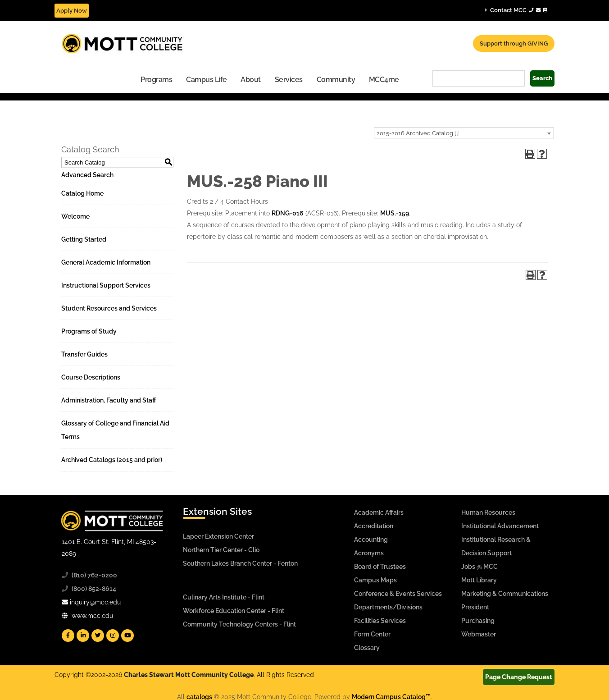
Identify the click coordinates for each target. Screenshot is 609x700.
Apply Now (72, 11)
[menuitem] (157, 79)
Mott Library (479, 580)
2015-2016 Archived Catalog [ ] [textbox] (418, 133)
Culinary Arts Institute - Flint (224, 597)
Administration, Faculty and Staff (109, 400)
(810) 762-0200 (94, 575)
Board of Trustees (380, 567)
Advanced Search (87, 175)
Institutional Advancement (500, 526)
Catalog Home (82, 193)
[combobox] (464, 133)
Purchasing (478, 621)
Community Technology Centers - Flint (239, 624)
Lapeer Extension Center (218, 536)
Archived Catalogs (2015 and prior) (112, 460)
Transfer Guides (84, 354)
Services (289, 80)
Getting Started (84, 239)
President (475, 607)
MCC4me (384, 80)
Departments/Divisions (388, 607)
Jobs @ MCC (479, 567)
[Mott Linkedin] (83, 636)
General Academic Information (106, 262)
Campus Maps (375, 580)
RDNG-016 (288, 213)
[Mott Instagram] (113, 636)
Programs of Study (89, 331)
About (251, 80)
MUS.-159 (395, 213)
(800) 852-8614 (94, 589)
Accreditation (374, 526)
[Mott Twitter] (98, 636)
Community (336, 80)
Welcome (75, 216)
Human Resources (488, 512)
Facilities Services (380, 621)
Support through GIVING (514, 43)
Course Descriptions (91, 377)
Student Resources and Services (109, 308)
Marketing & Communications (505, 594)
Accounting (371, 540)
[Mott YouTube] (127, 636)
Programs (156, 80)
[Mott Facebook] (68, 636)
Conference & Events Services (398, 594)
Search (542, 78)
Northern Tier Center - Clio (221, 550)
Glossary (367, 648)
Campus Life (207, 80)
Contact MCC (516, 10)
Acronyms (369, 553)
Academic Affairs (379, 512)
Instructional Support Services (106, 285)
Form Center (372, 634)
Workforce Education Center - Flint (234, 611)
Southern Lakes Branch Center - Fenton (240, 563)
